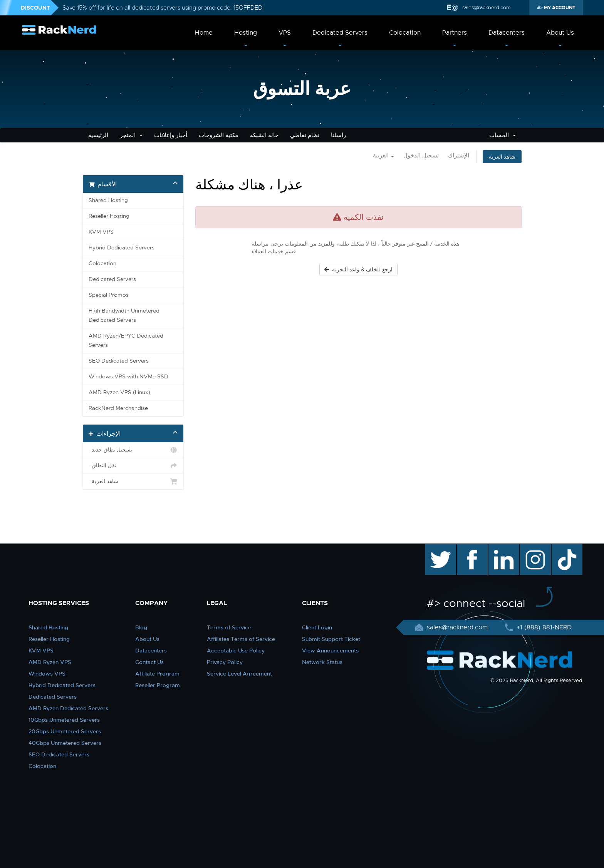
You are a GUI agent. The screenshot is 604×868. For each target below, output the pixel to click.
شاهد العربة (502, 157)
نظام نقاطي (305, 135)
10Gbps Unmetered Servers (64, 720)
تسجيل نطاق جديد (133, 450)
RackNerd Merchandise (118, 408)
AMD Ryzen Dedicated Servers (68, 708)
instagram (534, 548)
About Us (560, 33)
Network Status (322, 662)
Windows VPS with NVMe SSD (128, 377)
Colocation (405, 33)
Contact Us (149, 662)
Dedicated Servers (340, 33)
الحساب (502, 135)
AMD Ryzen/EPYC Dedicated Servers (126, 340)
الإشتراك (459, 156)
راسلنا (338, 135)
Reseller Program (158, 685)
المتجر (131, 135)
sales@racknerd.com (486, 8)
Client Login (317, 627)
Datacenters (507, 33)
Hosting (246, 33)
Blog (141, 627)
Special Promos (109, 295)
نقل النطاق (133, 466)
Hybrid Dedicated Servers (122, 248)
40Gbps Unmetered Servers (65, 743)
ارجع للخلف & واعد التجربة (358, 269)
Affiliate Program (157, 674)
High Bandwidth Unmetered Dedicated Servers (124, 315)
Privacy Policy (225, 662)
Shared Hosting (108, 200)
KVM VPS (101, 232)
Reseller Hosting (109, 216)
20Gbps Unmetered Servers (65, 731)
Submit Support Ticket (331, 639)
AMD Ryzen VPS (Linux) (119, 392)
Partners (455, 33)
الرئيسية (98, 135)
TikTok (562, 548)
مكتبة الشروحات (219, 135)
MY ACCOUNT (559, 8)
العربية (383, 156)
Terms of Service (229, 627)
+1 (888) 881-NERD (543, 627)
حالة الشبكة (264, 135)
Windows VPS (47, 674)
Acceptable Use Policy (236, 651)
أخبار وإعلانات (171, 135)
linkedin (500, 548)
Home (204, 33)
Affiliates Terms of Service (241, 639)
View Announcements (330, 651)
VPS (285, 33)
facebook (471, 548)
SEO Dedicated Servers (119, 361)
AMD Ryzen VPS (50, 662)
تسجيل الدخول (421, 156)
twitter (435, 548)
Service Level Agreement (239, 674)
